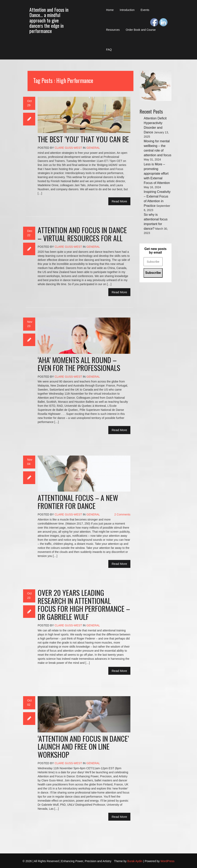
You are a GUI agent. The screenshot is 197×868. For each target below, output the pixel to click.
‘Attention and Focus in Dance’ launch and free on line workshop (83, 746)
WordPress (168, 861)
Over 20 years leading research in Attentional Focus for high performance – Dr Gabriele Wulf (84, 605)
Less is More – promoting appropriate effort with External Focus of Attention (157, 173)
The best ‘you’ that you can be (83, 139)
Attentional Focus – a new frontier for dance (78, 502)
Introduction (127, 10)
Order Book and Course (141, 30)
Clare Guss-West (68, 148)
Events (145, 10)
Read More (119, 201)
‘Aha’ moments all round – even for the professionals (79, 364)
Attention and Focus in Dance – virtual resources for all (82, 234)
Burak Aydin (135, 861)
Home (110, 10)
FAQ (109, 50)
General (93, 148)
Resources (113, 30)
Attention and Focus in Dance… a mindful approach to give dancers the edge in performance (49, 20)
